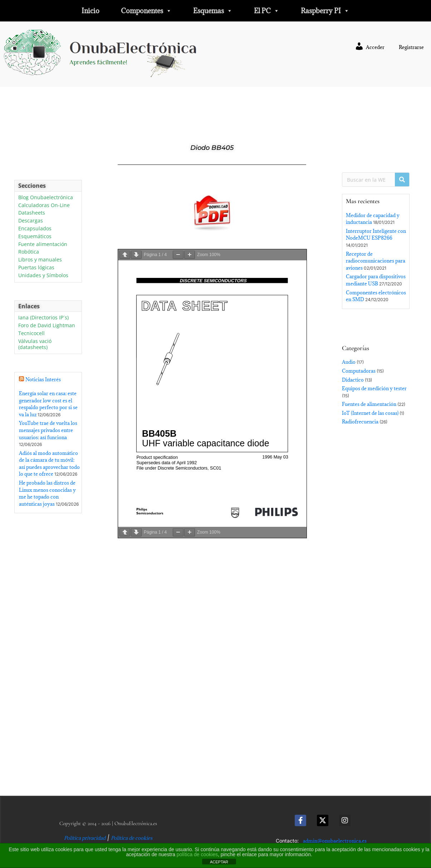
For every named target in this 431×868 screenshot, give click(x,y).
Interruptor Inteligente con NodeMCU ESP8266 (376, 235)
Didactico (353, 380)
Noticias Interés (43, 379)
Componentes (146, 11)
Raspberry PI (325, 11)
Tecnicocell (31, 334)
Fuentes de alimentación (369, 404)
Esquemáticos (35, 237)
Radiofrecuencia (360, 422)
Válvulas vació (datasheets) (35, 344)
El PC (267, 11)
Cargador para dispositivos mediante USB (376, 280)
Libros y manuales (40, 260)
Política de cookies (132, 838)
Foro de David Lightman (47, 326)
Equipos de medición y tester (374, 388)
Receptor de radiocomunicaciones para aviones (376, 261)
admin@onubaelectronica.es (335, 841)
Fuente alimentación (43, 244)
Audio (349, 362)
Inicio (90, 11)
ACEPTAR (219, 862)
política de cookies (197, 854)
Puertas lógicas (36, 268)
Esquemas (213, 11)
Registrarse (411, 47)
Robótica (29, 252)
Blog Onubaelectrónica (46, 198)
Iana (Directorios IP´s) (43, 318)
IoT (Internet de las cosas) (370, 413)
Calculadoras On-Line (44, 205)
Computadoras (359, 371)
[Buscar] (402, 180)
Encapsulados (35, 229)
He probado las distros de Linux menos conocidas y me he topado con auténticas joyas (47, 493)
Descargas (31, 221)
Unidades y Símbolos (43, 276)
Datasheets (32, 213)
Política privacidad (85, 838)
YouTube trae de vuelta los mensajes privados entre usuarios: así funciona (48, 430)
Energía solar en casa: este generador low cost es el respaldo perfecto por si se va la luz (48, 404)
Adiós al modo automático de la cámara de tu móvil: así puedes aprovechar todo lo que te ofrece (49, 464)
